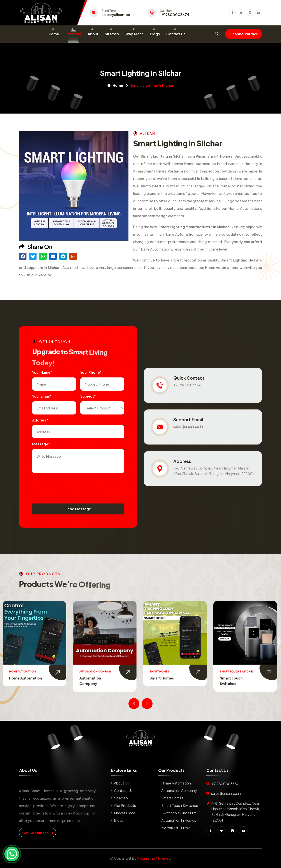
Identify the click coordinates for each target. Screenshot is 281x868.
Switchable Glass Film (179, 813)
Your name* (42, 372)
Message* (41, 444)
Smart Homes (162, 678)
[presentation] (65, 486)
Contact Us (176, 34)
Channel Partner (244, 34)
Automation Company (179, 791)
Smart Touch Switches (180, 805)
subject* (88, 396)
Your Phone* (91, 372)
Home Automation (26, 678)
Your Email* (42, 396)
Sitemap (112, 34)
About (93, 34)
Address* (40, 420)
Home (54, 34)
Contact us (123, 791)
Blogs (155, 34)
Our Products (125, 805)
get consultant (38, 833)
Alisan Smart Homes (154, 858)
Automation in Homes (179, 820)
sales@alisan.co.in (118, 15)
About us (121, 783)
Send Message (78, 509)
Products (73, 34)
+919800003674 (174, 15)
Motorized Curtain (176, 828)
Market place (125, 813)
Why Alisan (134, 34)
